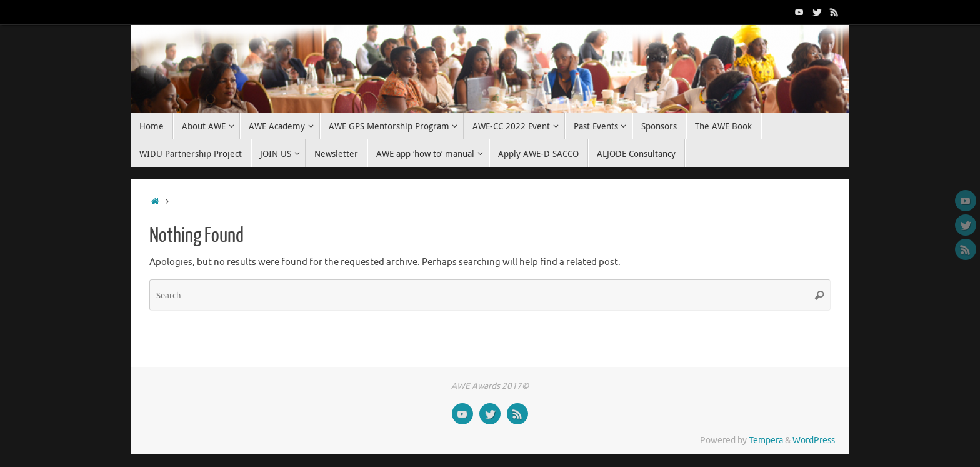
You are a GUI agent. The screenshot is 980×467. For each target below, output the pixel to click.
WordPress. (815, 440)
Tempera (766, 440)
